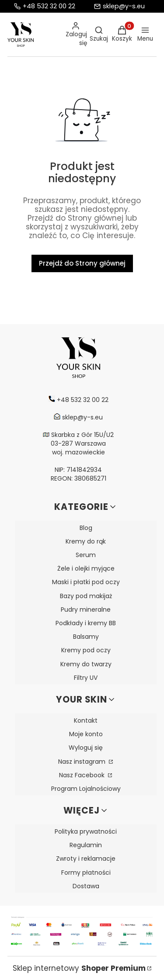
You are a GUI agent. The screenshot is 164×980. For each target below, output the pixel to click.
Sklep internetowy (79, 968)
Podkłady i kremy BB (86, 623)
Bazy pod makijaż (86, 596)
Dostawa (86, 886)
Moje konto (86, 734)
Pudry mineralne (86, 609)
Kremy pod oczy (86, 650)
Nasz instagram (83, 762)
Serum (86, 555)
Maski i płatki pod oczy (86, 582)
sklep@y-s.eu (124, 6)
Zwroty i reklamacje (86, 859)
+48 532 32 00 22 (49, 6)
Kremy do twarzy (86, 664)
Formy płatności (86, 873)
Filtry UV (86, 678)
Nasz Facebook (83, 775)
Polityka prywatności (86, 831)
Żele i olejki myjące (86, 568)
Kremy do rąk (86, 541)
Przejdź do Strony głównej (82, 263)
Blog (86, 528)
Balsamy (86, 637)
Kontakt (86, 720)
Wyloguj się (86, 748)
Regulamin (86, 845)
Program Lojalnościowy (86, 789)
